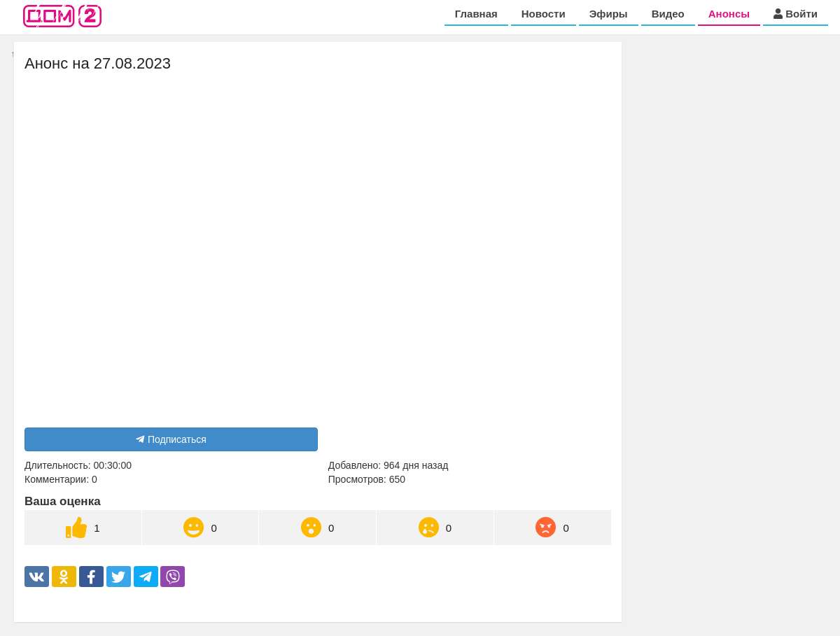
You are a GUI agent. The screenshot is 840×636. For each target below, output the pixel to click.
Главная (476, 14)
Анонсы (729, 14)
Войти (796, 14)
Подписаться (171, 439)
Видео (668, 14)
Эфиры (609, 14)
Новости (544, 14)
